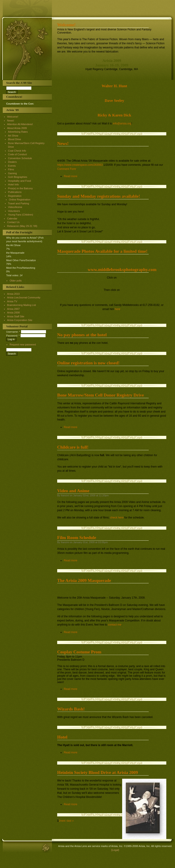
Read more (71, 176)
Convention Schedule (20, 158)
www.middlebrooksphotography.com (122, 270)
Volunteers (14, 211)
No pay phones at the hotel (82, 335)
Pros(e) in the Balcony (20, 188)
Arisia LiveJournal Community (24, 297)
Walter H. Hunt (114, 86)
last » (70, 821)
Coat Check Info (17, 151)
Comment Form (67, 169)
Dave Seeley (114, 101)
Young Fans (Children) (21, 215)
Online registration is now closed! (88, 363)
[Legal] (115, 850)
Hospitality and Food (19, 181)
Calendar (12, 218)
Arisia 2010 (13, 294)
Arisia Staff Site (16, 316)
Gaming (12, 173)
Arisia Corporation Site (20, 320)
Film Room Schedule (77, 538)
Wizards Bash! (71, 709)
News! (63, 143)
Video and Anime (73, 491)
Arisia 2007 (13, 309)
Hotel (62, 737)
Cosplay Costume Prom (79, 652)
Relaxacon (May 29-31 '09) (22, 226)
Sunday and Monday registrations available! (99, 196)
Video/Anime (15, 207)
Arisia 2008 (13, 313)
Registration (15, 196)
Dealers (12, 162)
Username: (13, 332)
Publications (15, 192)
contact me (115, 625)
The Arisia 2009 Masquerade (84, 580)
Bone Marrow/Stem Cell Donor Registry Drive (101, 395)
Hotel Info (13, 184)
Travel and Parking (19, 203)
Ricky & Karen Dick (114, 115)
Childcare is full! (73, 447)
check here (117, 518)
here (118, 309)
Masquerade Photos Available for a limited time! (102, 251)
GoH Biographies (18, 177)
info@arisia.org (122, 124)
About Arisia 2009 (17, 128)
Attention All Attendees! (20, 124)
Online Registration (20, 200)
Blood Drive (15, 139)
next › (64, 821)
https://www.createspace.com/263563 (80, 165)
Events (12, 166)
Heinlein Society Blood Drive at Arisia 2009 (98, 772)
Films (11, 169)
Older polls (16, 281)
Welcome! (66, 25)
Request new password (23, 345)
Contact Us (13, 222)
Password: (13, 336)
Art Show (13, 136)
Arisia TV (12, 301)
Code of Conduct (17, 154)
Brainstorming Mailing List (22, 305)
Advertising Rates (18, 132)
